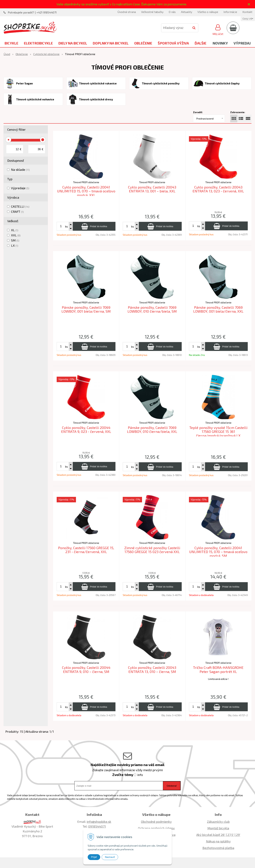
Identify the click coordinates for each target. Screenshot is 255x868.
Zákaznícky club (218, 822)
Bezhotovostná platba (218, 848)
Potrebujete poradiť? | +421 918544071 (32, 12)
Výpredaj (242, 43)
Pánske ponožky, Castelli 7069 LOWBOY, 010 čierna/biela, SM (152, 309)
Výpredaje (20, 188)
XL (15, 230)
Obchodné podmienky (156, 822)
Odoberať (172, 786)
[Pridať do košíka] (94, 226)
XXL (16, 235)
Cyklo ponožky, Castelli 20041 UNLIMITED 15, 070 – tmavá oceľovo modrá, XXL (86, 191)
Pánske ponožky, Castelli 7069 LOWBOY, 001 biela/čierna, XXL (218, 309)
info (140, 775)
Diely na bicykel (73, 43)
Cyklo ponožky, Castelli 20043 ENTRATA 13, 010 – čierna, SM (152, 669)
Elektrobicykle (38, 43)
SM (15, 240)
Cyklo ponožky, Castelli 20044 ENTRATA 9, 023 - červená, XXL (86, 430)
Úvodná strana (127, 12)
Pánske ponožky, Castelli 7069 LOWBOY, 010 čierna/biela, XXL (152, 430)
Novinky (220, 43)
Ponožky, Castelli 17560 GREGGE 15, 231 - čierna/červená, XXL (86, 550)
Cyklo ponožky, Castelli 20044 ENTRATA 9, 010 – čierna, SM (86, 669)
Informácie (230, 12)
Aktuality (187, 12)
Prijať (94, 857)
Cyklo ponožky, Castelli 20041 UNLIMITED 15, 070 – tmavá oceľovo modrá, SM (218, 552)
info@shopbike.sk (99, 822)
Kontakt (247, 12)
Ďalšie (200, 43)
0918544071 (97, 826)
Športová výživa (173, 43)
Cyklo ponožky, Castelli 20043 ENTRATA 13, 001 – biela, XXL (152, 189)
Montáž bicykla (218, 828)
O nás (172, 12)
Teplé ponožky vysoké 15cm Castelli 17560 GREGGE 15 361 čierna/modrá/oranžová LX (218, 432)
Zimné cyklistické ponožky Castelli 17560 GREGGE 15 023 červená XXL (152, 550)
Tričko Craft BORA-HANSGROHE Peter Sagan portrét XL (218, 669)
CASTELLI (20, 206)
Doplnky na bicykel (111, 43)
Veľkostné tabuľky (152, 12)
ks (66, 226)
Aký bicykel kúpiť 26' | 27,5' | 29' (218, 835)
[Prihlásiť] (218, 29)
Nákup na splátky (218, 841)
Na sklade (20, 170)
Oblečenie (143, 43)
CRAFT (17, 212)
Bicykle (11, 43)
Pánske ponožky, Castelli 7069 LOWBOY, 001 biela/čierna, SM (86, 309)
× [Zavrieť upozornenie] (249, 4)
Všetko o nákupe (208, 12)
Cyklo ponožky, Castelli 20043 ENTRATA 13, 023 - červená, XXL (218, 189)
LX (15, 245)
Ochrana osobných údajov (156, 828)
